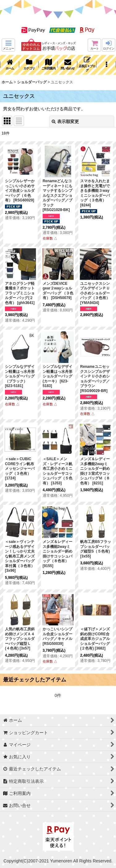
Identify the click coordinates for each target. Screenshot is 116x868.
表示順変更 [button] (65, 121)
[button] (8, 45)
